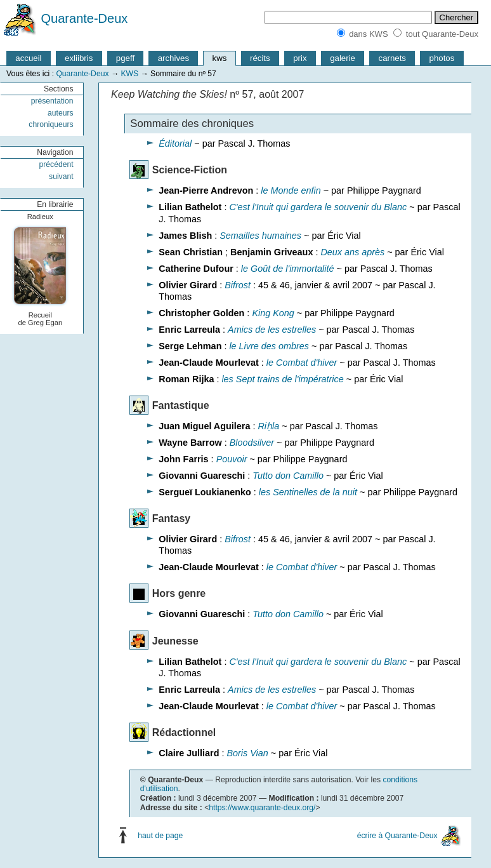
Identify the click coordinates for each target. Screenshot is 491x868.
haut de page (160, 836)
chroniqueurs (51, 124)
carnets (393, 58)
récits (260, 58)
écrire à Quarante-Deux (397, 836)
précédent (56, 164)
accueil (28, 58)
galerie (343, 58)
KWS (129, 74)
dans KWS (368, 34)
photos (442, 58)
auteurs (61, 113)
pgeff (125, 58)
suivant (61, 177)
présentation (52, 101)
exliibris (79, 58)
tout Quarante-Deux (442, 34)
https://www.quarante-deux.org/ (262, 808)
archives (173, 58)
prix (300, 58)
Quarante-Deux (85, 18)
